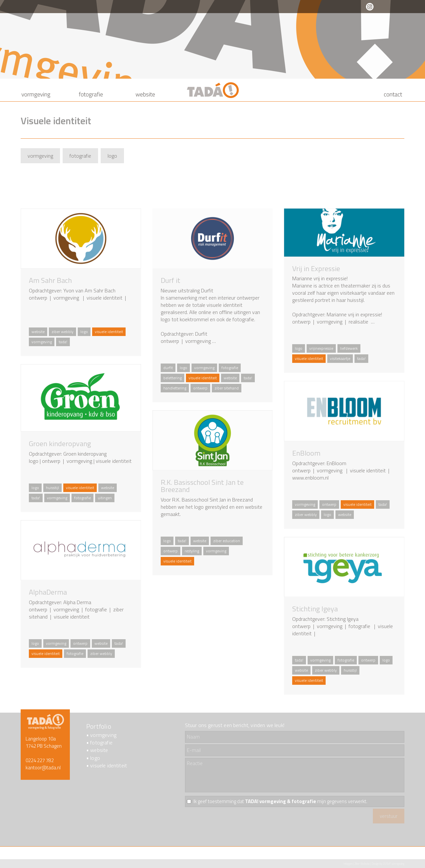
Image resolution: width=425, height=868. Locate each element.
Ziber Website (362, 864)
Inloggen (348, 864)
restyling (192, 551)
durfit (168, 368)
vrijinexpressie (321, 348)
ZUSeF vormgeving (394, 864)
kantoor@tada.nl (43, 768)
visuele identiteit (109, 765)
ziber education (227, 541)
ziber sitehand (227, 388)
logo (112, 156)
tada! (63, 342)
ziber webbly (62, 332)
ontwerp (200, 388)
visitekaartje (340, 358)
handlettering (175, 388)
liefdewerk (349, 348)
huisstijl (52, 488)
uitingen (105, 498)
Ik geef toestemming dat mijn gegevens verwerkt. (280, 801)
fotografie (80, 156)
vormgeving (40, 156)
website (38, 332)
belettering (172, 378)
